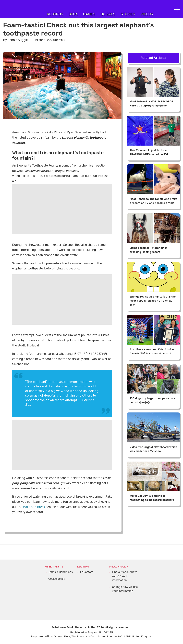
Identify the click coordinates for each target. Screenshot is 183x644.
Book (73, 14)
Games (89, 14)
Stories (128, 14)
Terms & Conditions (60, 572)
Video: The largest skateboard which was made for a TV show (153, 449)
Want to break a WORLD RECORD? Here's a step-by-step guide (151, 104)
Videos (147, 14)
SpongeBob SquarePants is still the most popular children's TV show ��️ (153, 301)
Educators (87, 572)
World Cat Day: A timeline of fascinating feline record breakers (152, 498)
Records (55, 14)
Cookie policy (57, 579)
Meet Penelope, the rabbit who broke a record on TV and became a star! (153, 201)
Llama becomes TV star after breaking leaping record (148, 250)
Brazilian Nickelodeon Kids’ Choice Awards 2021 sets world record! (152, 352)
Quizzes (108, 14)
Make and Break (34, 507)
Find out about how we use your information (124, 576)
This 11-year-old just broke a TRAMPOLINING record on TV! (149, 152)
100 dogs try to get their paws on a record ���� (152, 400)
